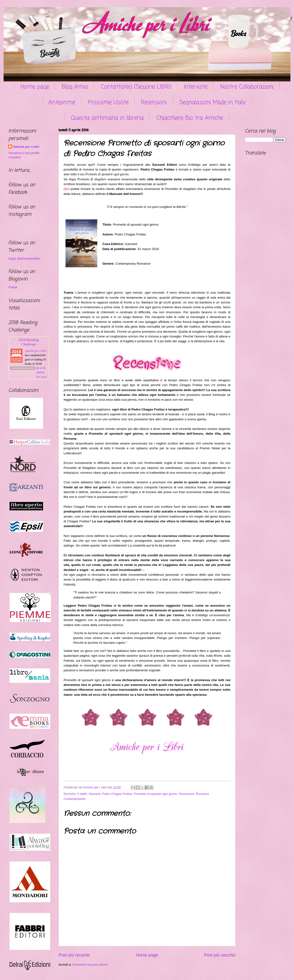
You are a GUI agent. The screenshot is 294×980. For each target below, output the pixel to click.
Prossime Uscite (108, 103)
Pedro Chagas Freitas (117, 794)
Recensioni (154, 103)
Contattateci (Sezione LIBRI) (136, 87)
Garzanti (95, 794)
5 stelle (82, 794)
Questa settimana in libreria (107, 118)
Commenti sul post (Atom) (90, 965)
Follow (13, 287)
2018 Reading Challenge (29, 342)
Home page (35, 87)
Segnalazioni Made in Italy (213, 103)
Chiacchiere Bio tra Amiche (190, 118)
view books (41, 377)
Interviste (196, 87)
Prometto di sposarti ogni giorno (155, 794)
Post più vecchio (220, 955)
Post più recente (74, 955)
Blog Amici (75, 87)
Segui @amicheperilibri (24, 259)
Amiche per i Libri (26, 147)
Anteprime (62, 103)
